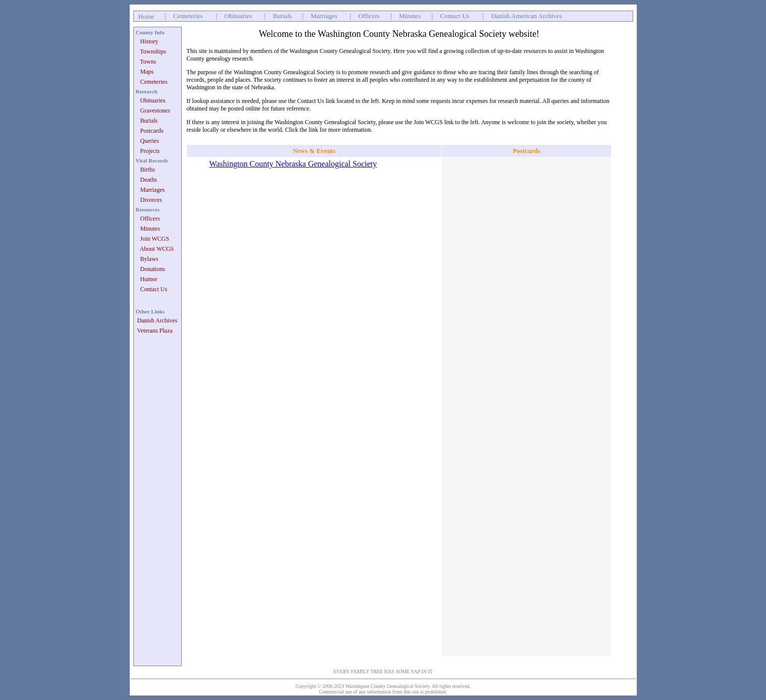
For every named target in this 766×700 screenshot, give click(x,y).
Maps (147, 72)
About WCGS (157, 249)
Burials (283, 16)
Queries (150, 141)
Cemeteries (188, 16)
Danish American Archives (527, 16)
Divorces (151, 200)
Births (148, 170)
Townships (153, 51)
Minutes (410, 16)
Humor (149, 279)
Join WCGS (155, 239)
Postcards (152, 131)
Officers (369, 16)
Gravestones (155, 111)
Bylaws (149, 259)
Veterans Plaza (155, 331)
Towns (148, 62)
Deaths (149, 180)
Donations (153, 269)
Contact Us (455, 16)
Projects (150, 151)
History (149, 41)
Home (146, 16)
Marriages (324, 16)
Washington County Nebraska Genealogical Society (293, 164)
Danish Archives (158, 320)
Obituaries (238, 16)
